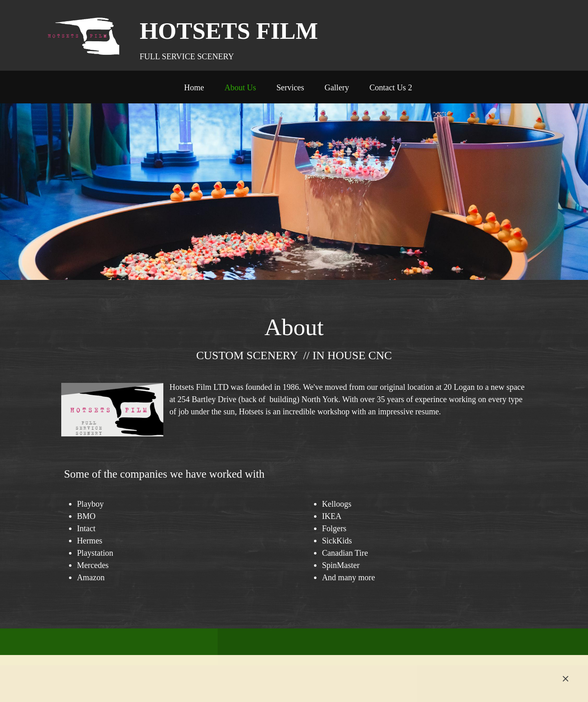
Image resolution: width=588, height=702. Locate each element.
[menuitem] (194, 89)
